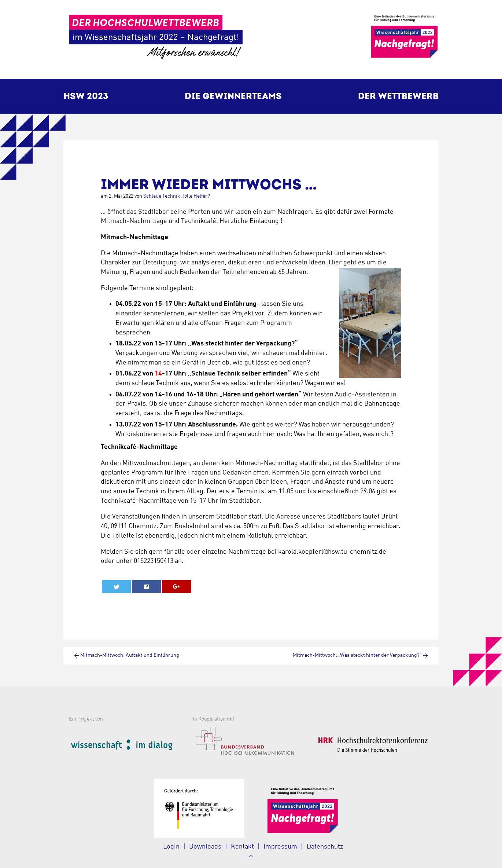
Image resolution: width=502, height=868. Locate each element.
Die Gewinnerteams (233, 96)
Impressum (280, 847)
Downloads (205, 847)
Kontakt (242, 847)
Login (171, 847)
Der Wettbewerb (398, 96)
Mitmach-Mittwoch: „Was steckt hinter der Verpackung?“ (360, 655)
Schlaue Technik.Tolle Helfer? (177, 196)
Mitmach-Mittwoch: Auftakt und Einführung (127, 655)
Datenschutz (325, 847)
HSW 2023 (86, 96)
